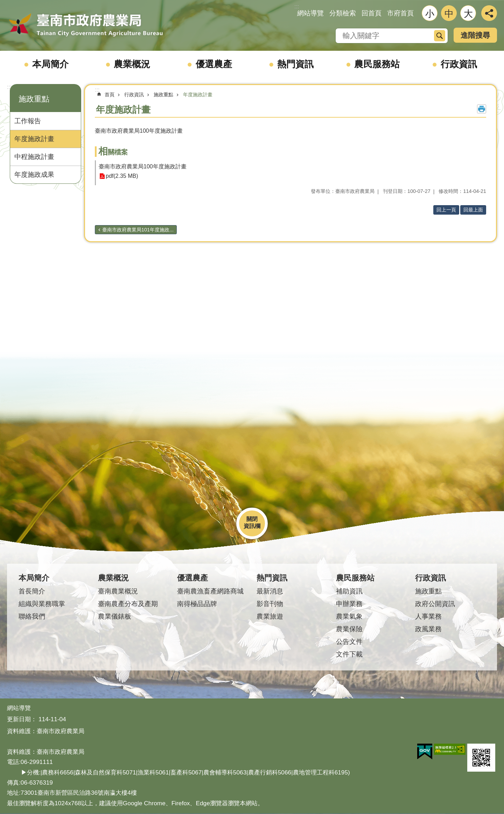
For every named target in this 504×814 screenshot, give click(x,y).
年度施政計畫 (34, 139)
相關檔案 (113, 152)
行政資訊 (459, 64)
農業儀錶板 (115, 616)
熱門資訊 (295, 64)
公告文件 (349, 642)
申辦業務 (349, 604)
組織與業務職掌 (42, 604)
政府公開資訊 (435, 604)
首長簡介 (32, 591)
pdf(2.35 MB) (122, 176)
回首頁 (372, 13)
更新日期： (22, 719)
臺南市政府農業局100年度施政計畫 (143, 166)
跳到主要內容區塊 (4, 4)
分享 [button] (489, 13)
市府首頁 (400, 13)
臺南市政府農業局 (86, 25)
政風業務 (428, 629)
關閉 (252, 519)
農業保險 (349, 629)
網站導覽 (310, 13)
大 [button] (468, 14)
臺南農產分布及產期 (128, 604)
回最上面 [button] (473, 210)
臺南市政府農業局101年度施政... (138, 230)
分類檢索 (343, 13)
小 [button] (430, 14)
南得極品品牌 (197, 604)
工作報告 (28, 121)
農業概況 (132, 64)
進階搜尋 (475, 35)
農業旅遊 (270, 616)
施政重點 (34, 99)
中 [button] (449, 14)
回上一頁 (446, 210)
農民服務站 (377, 64)
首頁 (110, 95)
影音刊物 (270, 604)
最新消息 (270, 591)
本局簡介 (50, 64)
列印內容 (482, 109)
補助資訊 (349, 591)
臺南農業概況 (118, 591)
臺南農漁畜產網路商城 (210, 591)
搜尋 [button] (440, 36)
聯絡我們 (32, 616)
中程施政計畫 (34, 157)
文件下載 (349, 654)
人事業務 (428, 616)
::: (9, 87)
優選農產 (214, 64)
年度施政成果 (34, 175)
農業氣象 (349, 616)
